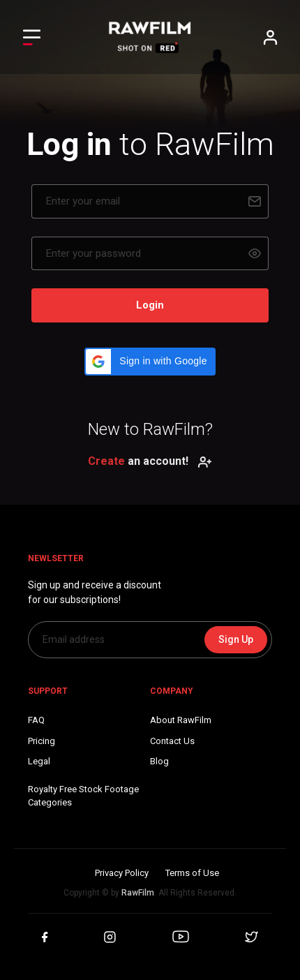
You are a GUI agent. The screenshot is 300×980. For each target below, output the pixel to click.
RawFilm (138, 893)
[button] (150, 362)
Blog (159, 761)
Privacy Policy (122, 873)
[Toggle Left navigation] (32, 37)
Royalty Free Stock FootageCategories (83, 796)
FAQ (36, 720)
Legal (39, 761)
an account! (150, 461)
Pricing (42, 741)
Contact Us (172, 741)
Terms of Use (192, 873)
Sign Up (236, 639)
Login (150, 305)
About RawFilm (181, 720)
